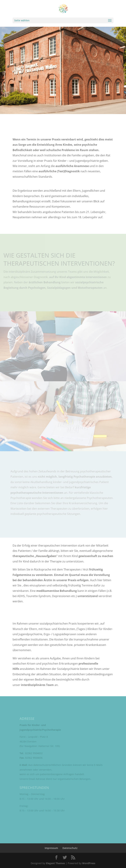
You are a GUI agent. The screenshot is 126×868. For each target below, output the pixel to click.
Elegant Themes (55, 863)
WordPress (89, 863)
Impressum (51, 848)
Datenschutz (70, 848)
